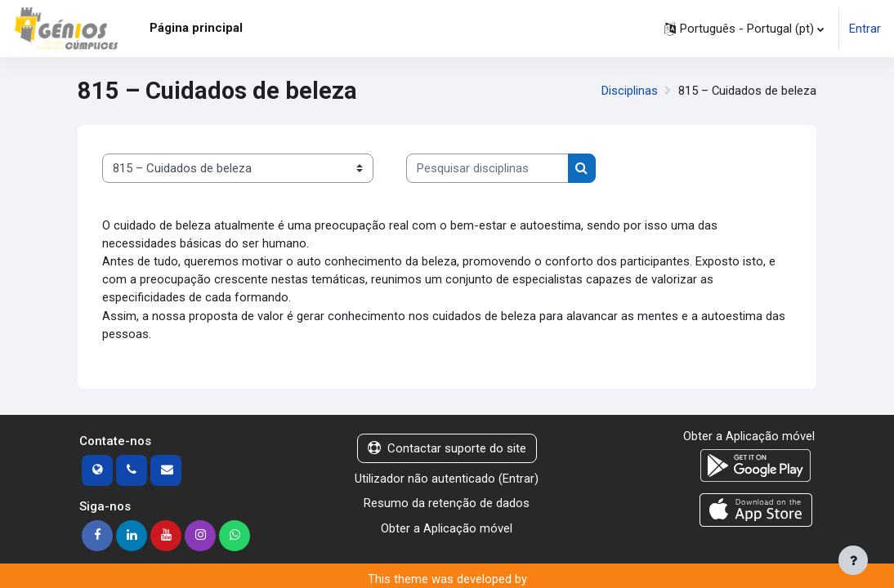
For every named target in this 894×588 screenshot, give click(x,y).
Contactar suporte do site (447, 450)
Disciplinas (629, 91)
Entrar (865, 29)
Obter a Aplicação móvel (447, 530)
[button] (744, 29)
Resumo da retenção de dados (447, 506)
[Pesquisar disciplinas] (487, 168)
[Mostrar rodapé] (853, 560)
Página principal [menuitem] (196, 28)
